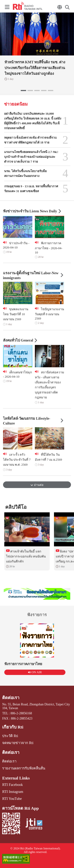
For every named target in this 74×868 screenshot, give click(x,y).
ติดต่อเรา (11, 698)
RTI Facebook (12, 785)
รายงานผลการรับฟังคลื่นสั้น (24, 768)
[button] (23, 91)
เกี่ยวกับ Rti (13, 727)
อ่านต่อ (37, 485)
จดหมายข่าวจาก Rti (18, 743)
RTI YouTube (12, 799)
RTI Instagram (13, 792)
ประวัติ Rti (10, 736)
